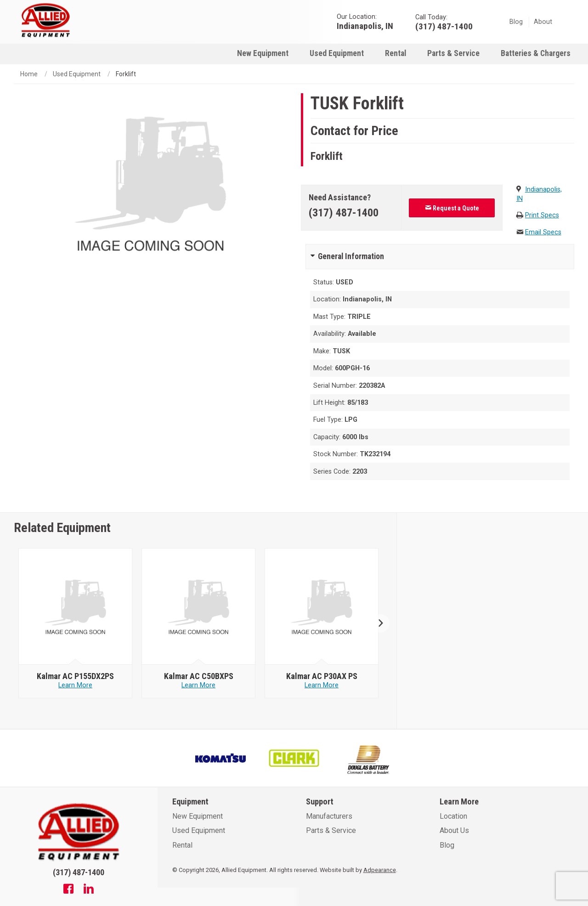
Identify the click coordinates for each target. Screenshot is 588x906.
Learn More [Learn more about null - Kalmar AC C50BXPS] (198, 685)
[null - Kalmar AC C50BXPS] (199, 607)
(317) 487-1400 (344, 213)
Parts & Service (453, 53)
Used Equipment (337, 53)
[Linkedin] (89, 890)
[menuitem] (263, 53)
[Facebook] (68, 890)
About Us (454, 830)
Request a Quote (452, 208)
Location (453, 816)
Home (29, 74)
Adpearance (380, 870)
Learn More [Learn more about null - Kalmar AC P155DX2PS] (75, 685)
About (543, 22)
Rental (396, 53)
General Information (351, 256)
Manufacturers (329, 816)
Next (377, 623)
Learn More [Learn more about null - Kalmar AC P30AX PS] (322, 685)
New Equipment (263, 53)
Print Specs (542, 215)
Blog (516, 22)
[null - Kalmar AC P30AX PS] (322, 607)
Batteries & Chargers (536, 53)
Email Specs (543, 232)
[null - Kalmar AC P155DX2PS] (76, 607)
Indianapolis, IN (365, 25)
